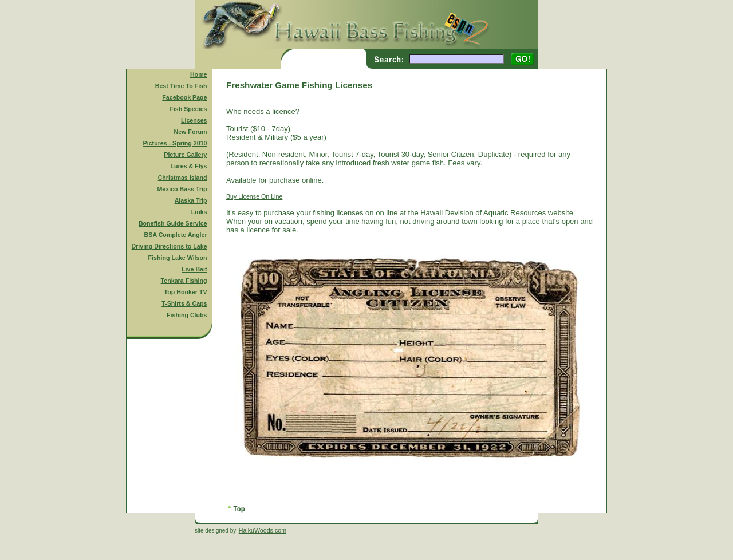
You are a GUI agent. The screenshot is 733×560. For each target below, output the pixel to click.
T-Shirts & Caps (184, 303)
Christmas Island (183, 178)
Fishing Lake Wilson (178, 258)
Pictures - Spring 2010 (175, 143)
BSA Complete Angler (176, 235)
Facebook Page (184, 97)
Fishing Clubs (187, 315)
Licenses (194, 120)
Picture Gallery (185, 155)
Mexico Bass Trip (182, 189)
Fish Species (188, 109)
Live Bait (194, 269)
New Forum (191, 132)
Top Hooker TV (186, 292)
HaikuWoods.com (263, 530)
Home (199, 74)
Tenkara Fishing (184, 281)
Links (199, 212)
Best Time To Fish (181, 86)
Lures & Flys (189, 166)
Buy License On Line (254, 196)
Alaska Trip (191, 200)
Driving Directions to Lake (169, 246)
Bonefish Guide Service (173, 223)
